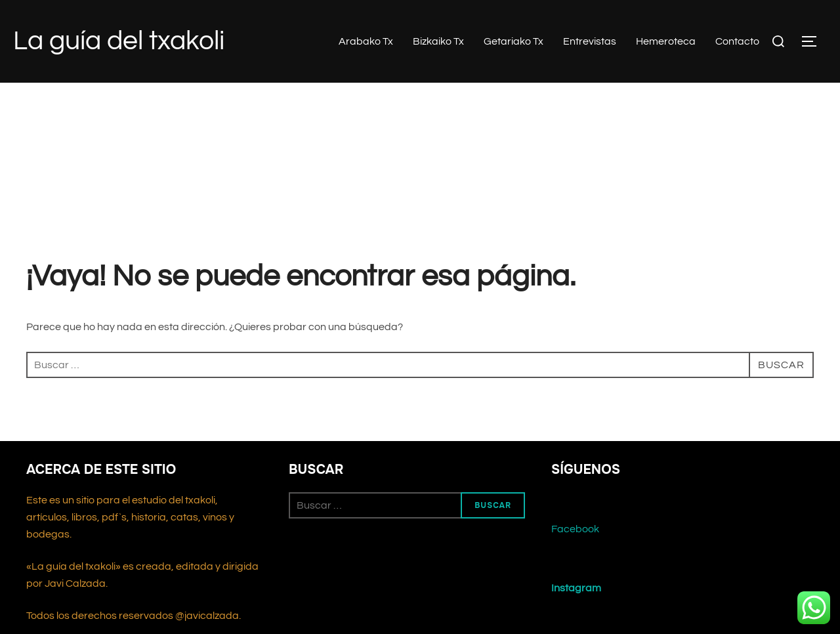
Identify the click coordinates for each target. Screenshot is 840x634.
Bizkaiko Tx (438, 41)
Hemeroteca (666, 41)
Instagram (576, 588)
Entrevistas (590, 41)
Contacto (737, 41)
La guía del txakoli (119, 41)
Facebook (575, 529)
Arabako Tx (366, 41)
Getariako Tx (514, 41)
